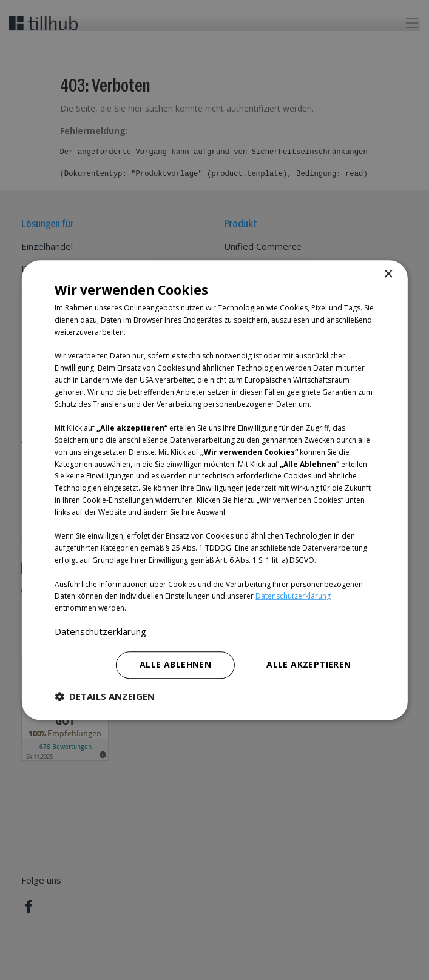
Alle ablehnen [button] (175, 664)
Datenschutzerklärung (293, 596)
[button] (105, 696)
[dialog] (214, 490)
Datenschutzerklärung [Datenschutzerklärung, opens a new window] (100, 631)
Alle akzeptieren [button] (309, 664)
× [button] (388, 274)
